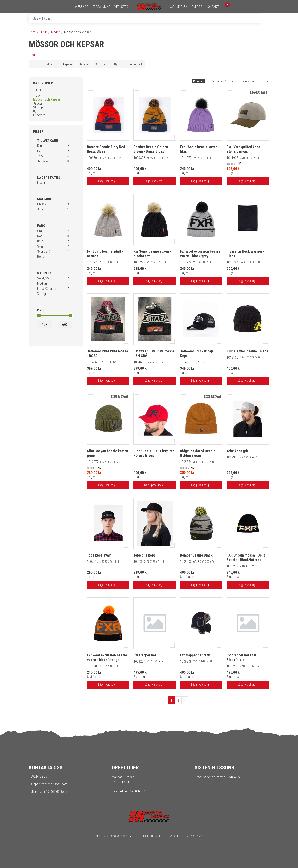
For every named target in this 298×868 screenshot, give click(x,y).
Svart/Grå (44, 252)
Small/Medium (47, 278)
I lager (41, 183)
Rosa (41, 257)
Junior (41, 209)
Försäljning (101, 7)
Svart (41, 246)
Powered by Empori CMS (184, 836)
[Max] (65, 325)
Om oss (197, 7)
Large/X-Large (47, 289)
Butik (43, 32)
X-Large (42, 294)
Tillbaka (38, 90)
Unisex (42, 204)
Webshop (82, 7)
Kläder (55, 32)
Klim (40, 146)
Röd (40, 236)
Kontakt (213, 7)
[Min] (45, 325)
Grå (40, 231)
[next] (185, 701)
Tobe (41, 156)
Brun (40, 241)
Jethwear (43, 161)
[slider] (39, 315)
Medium (42, 283)
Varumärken (179, 7)
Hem (32, 32)
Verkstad (121, 7)
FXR (40, 151)
